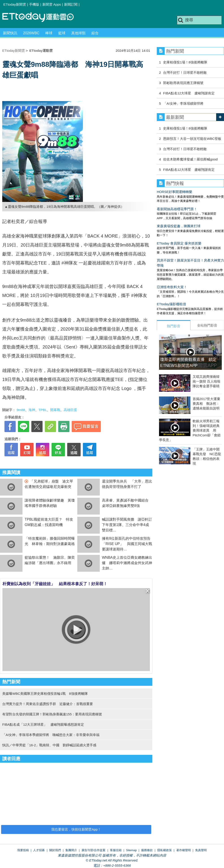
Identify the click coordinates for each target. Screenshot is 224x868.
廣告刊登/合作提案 (94, 850)
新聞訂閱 (71, 4)
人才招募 (39, 850)
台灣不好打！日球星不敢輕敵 (185, 73)
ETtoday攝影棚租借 (171, 304)
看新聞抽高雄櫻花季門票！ (177, 209)
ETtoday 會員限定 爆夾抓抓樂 (179, 243)
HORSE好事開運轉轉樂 (174, 192)
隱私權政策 (165, 850)
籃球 (62, 33)
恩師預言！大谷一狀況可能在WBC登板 (192, 139)
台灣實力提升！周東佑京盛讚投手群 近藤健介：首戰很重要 (48, 704)
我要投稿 (23, 850)
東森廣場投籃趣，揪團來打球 (179, 226)
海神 (32, 410)
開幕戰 (55, 410)
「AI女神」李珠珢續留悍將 (183, 103)
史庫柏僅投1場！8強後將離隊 (185, 62)
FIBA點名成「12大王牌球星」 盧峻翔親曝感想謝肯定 (43, 724)
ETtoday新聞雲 (15, 4)
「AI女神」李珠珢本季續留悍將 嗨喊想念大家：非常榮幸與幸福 (51, 735)
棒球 (49, 33)
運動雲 (41, 17)
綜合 (95, 33)
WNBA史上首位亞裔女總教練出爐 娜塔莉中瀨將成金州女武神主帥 (127, 563)
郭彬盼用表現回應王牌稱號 (183, 83)
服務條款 (147, 850)
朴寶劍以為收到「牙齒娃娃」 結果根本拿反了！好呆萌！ (55, 584)
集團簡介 (71, 850)
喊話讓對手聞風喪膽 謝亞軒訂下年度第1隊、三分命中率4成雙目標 (127, 525)
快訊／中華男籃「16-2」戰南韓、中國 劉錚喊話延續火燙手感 (49, 745)
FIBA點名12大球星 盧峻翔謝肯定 (189, 93)
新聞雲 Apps (52, 4)
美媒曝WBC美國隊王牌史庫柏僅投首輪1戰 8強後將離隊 (45, 694)
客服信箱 (116, 850)
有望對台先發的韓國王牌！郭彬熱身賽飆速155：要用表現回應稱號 (52, 714)
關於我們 (55, 850)
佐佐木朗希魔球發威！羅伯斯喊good (190, 159)
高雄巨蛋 (70, 410)
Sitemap (131, 850)
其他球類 (78, 33)
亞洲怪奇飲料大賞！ (172, 287)
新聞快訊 (10, 33)
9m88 (21, 410)
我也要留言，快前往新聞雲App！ (76, 829)
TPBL (43, 410)
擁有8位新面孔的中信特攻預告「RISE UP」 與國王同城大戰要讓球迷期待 (127, 544)
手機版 (34, 4)
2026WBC (31, 33)
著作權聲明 (184, 850)
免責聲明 (201, 850)
